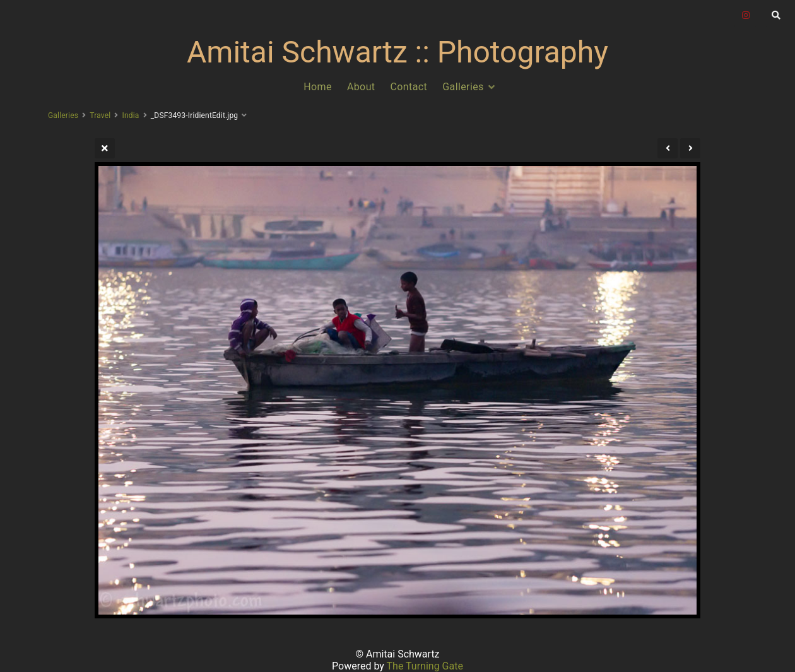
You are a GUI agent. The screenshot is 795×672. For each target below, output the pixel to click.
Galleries (463, 87)
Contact (409, 87)
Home (318, 87)
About (361, 87)
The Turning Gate (425, 666)
